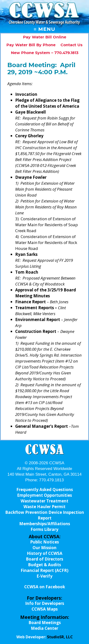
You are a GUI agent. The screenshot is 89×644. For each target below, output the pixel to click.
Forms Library (44, 529)
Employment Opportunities (44, 495)
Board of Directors (44, 559)
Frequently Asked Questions (45, 490)
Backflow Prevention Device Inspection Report (45, 515)
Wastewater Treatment (44, 501)
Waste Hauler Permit (44, 507)
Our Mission (44, 548)
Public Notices (44, 542)
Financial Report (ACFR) (44, 570)
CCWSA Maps (45, 609)
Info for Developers (45, 603)
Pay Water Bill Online (45, 37)
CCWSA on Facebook (45, 587)
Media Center (44, 628)
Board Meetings (45, 623)
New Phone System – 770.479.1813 (45, 53)
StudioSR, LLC (60, 637)
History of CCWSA (45, 553)
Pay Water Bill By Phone (31, 45)
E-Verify (44, 576)
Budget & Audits (44, 565)
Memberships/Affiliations (45, 524)
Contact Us (72, 45)
